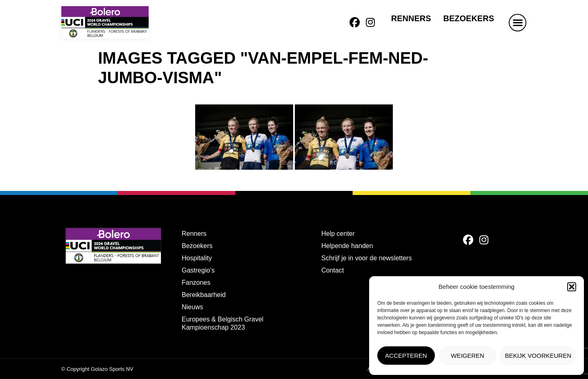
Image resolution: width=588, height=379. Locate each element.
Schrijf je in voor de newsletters (366, 258)
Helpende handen (347, 246)
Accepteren (406, 356)
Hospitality (197, 258)
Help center (338, 234)
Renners (411, 18)
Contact (333, 270)
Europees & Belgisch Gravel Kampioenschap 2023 (223, 323)
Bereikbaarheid (204, 295)
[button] (572, 287)
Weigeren (468, 356)
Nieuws (192, 307)
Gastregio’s (198, 270)
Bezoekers (469, 18)
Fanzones (196, 283)
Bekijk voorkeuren (538, 356)
